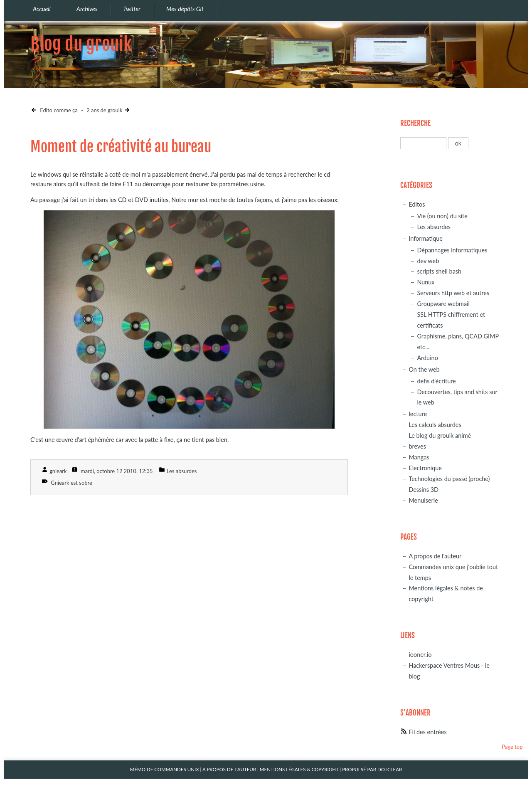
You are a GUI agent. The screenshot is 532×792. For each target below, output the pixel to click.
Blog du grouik (81, 44)
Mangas (419, 457)
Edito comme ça (58, 110)
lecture (418, 414)
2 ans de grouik (104, 110)
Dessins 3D (424, 490)
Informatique (425, 238)
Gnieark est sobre (71, 483)
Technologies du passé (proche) (449, 479)
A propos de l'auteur (435, 556)
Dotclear (390, 769)
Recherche (415, 123)
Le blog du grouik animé (440, 435)
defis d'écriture (436, 381)
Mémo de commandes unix (165, 769)
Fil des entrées (427, 732)
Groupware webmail (443, 304)
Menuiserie (423, 500)
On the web (424, 369)
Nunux (426, 282)
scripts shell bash (439, 271)
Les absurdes (182, 471)
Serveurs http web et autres (453, 293)
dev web (428, 261)
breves (417, 446)
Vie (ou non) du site (442, 216)
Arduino (427, 358)
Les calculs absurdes (435, 425)
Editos (417, 204)
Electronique (425, 468)
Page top (512, 747)
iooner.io (420, 655)
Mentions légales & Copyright (299, 769)
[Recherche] (423, 143)
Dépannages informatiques (452, 250)
